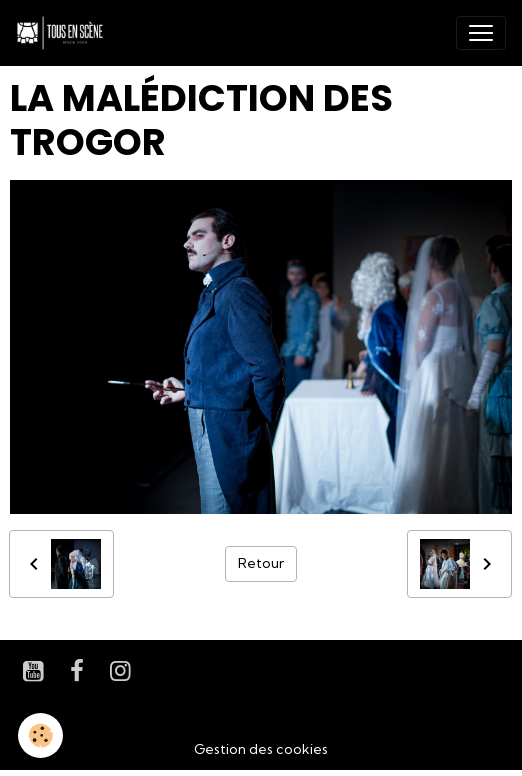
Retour (261, 563)
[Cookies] (40, 735)
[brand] (64, 33)
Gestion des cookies (261, 749)
